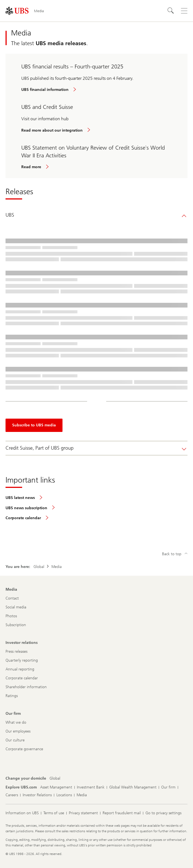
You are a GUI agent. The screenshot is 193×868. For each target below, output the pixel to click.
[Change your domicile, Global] (55, 779)
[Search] (171, 11)
